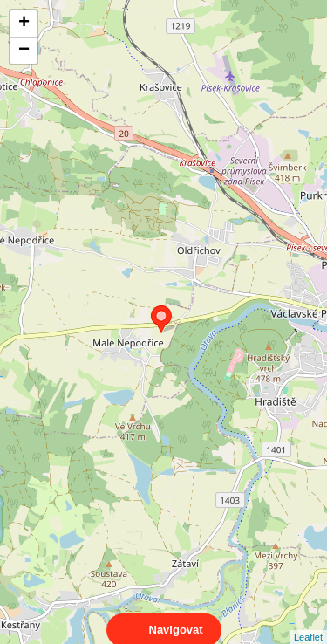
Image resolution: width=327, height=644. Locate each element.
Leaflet (308, 621)
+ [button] (24, 24)
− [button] (24, 51)
